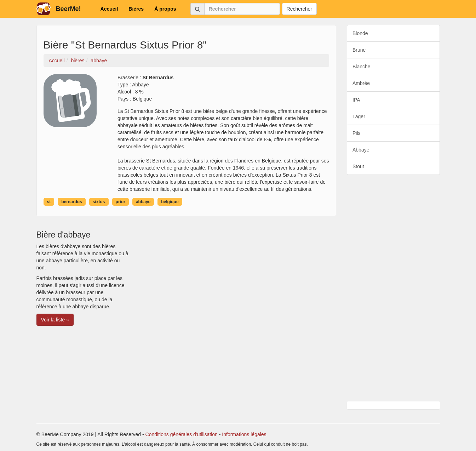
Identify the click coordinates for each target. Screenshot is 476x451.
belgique (170, 202)
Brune (359, 50)
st (49, 202)
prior (121, 202)
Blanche (362, 67)
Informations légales (244, 434)
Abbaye (361, 150)
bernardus (72, 202)
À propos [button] (165, 9)
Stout (358, 166)
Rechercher (299, 9)
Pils (357, 133)
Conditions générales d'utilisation (182, 434)
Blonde (360, 33)
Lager (359, 116)
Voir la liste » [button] (55, 320)
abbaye (143, 202)
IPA (356, 100)
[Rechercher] (242, 9)
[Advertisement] (393, 288)
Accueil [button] (109, 9)
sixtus (99, 202)
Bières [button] (136, 9)
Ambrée (361, 83)
